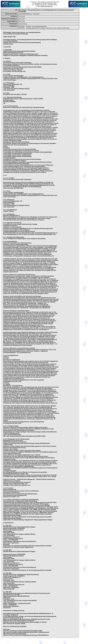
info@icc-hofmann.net (47, 6)
